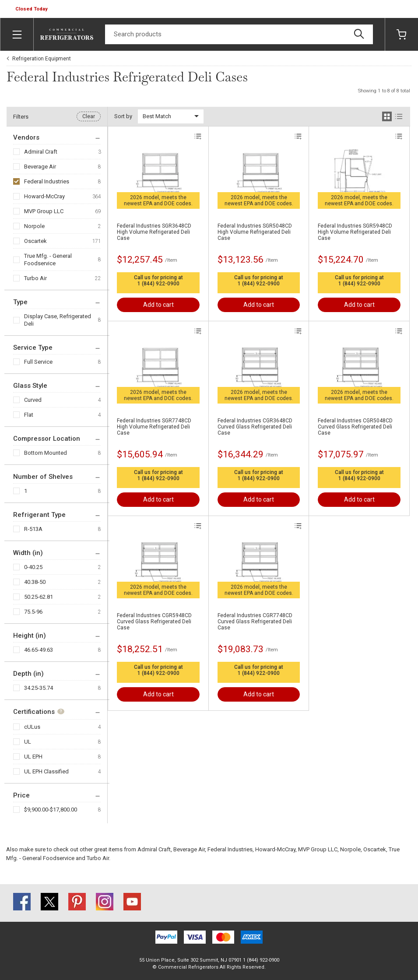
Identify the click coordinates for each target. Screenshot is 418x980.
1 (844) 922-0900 (158, 284)
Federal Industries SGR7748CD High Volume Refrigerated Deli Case (154, 427)
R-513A (33, 529)
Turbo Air (35, 278)
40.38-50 (35, 582)
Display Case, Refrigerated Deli (58, 320)
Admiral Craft (41, 152)
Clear (89, 116)
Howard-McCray (44, 196)
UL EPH (33, 757)
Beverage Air (40, 167)
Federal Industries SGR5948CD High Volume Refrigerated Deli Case (355, 232)
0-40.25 (33, 567)
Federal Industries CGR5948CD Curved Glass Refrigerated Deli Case (154, 622)
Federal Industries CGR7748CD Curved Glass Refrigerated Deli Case (255, 622)
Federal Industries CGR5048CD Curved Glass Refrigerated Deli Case (355, 427)
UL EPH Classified (46, 771)
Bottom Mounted (46, 453)
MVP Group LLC (44, 211)
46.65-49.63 (39, 650)
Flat (29, 415)
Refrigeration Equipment (42, 59)
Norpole (34, 226)
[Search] (239, 34)
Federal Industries (47, 181)
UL (28, 742)
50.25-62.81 (39, 597)
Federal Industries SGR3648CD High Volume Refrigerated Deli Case (154, 232)
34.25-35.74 (39, 688)
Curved (33, 400)
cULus (32, 727)
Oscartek (35, 241)
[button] (32, 9)
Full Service (38, 362)
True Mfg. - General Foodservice (48, 260)
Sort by (123, 116)
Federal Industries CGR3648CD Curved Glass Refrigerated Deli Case (255, 427)
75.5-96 (33, 612)
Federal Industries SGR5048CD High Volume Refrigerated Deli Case (255, 232)
